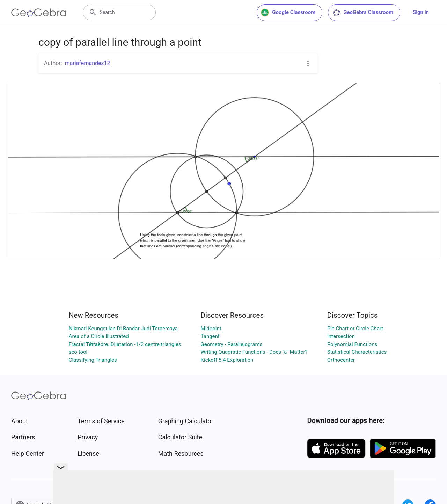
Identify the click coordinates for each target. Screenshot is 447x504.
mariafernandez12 (88, 63)
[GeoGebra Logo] (39, 13)
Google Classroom (288, 13)
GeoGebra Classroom (363, 13)
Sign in (421, 12)
